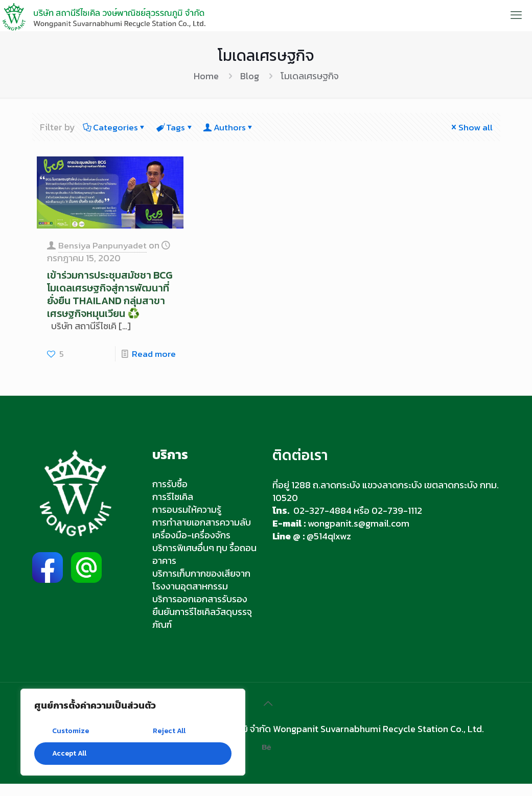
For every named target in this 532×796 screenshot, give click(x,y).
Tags (178, 127)
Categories (116, 127)
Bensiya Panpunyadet (104, 245)
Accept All (69, 753)
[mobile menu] (516, 15)
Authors (233, 127)
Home (206, 76)
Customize (71, 731)
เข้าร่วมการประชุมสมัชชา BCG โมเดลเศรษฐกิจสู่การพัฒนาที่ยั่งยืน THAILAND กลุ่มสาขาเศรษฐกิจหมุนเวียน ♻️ (110, 300)
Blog (250, 76)
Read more (153, 366)
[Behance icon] (266, 759)
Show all (471, 127)
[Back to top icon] (266, 716)
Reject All (169, 731)
